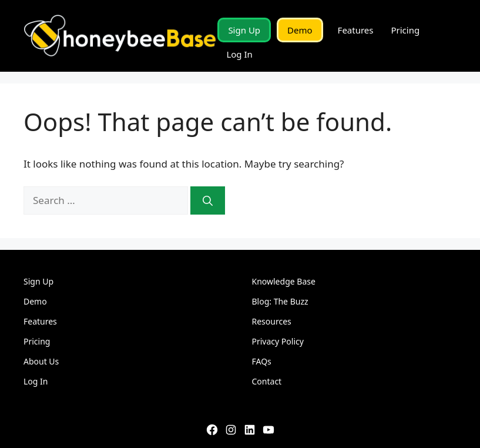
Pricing (405, 30)
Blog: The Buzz (280, 301)
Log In (239, 54)
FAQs (262, 361)
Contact (267, 381)
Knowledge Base (284, 281)
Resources (272, 321)
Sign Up (244, 30)
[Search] (208, 200)
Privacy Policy (278, 341)
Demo (300, 30)
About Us (41, 361)
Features (356, 30)
